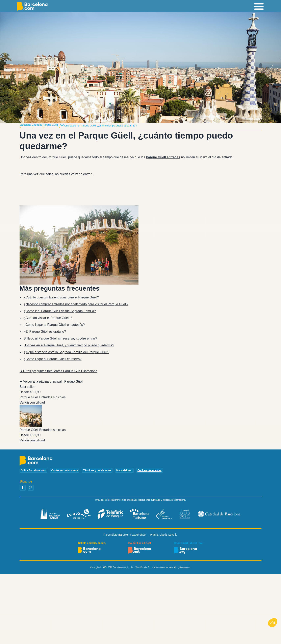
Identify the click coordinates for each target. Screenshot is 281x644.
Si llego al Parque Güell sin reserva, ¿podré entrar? (60, 338)
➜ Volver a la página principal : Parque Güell (51, 382)
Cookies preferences (149, 470)
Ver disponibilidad (32, 402)
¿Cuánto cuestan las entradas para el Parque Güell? (61, 297)
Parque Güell (50, 125)
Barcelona (25, 125)
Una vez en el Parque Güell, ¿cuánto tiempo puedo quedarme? (69, 345)
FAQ (61, 125)
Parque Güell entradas (163, 157)
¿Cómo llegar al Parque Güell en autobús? (54, 325)
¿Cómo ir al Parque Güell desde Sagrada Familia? (60, 311)
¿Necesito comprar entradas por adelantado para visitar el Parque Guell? (76, 304)
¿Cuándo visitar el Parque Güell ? (48, 318)
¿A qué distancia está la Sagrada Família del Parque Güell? (66, 352)
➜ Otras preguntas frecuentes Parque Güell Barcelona (58, 371)
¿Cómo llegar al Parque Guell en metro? (53, 359)
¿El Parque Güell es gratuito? (45, 332)
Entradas (37, 125)
